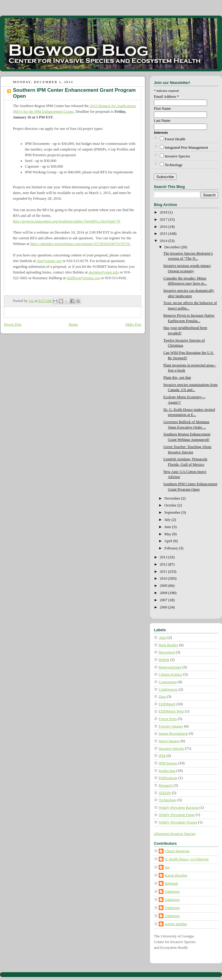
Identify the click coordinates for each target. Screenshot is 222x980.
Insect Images (169, 741)
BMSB (164, 660)
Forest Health (175, 139)
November (173, 498)
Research (166, 785)
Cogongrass (168, 682)
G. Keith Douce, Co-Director (187, 859)
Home (73, 324)
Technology (174, 165)
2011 (164, 572)
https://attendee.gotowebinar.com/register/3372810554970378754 (81, 244)
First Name (162, 109)
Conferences (168, 689)
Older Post (133, 324)
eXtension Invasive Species (175, 834)
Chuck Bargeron (177, 851)
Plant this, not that (177, 378)
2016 (164, 227)
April (169, 541)
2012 (164, 564)
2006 (164, 607)
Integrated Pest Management (186, 148)
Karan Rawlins (176, 875)
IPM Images (168, 763)
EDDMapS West (171, 711)
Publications (168, 778)
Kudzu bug (167, 771)
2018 (164, 212)
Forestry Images (171, 726)
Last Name (162, 121)
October (171, 505)
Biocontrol (167, 652)
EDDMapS (167, 704)
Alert (163, 638)
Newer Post (13, 324)
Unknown (172, 892)
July (168, 520)
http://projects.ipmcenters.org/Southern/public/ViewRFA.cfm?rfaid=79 (67, 221)
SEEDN (165, 793)
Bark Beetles (168, 645)
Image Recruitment (173, 734)
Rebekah (171, 883)
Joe (167, 867)
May (168, 534)
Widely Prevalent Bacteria (179, 808)
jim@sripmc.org (49, 261)
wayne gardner (176, 924)
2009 (164, 586)
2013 (164, 557)
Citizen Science (171, 674)
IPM (162, 756)
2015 (164, 234)
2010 (164, 578)
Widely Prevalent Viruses (178, 822)
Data (162, 697)
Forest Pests (168, 719)
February (172, 548)
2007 (164, 600)
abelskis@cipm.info (104, 272)
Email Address (166, 97)
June (168, 527)
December (173, 247)
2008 (164, 593)
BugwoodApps (170, 667)
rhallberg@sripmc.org (83, 278)
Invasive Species (177, 156)
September (173, 512)
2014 (164, 241)
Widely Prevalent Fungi (177, 815)
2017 (164, 220)
